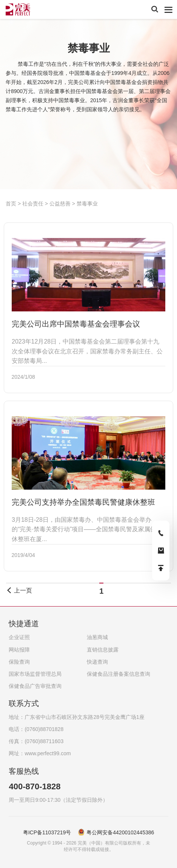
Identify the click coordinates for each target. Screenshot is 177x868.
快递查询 (97, 662)
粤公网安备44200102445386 (120, 832)
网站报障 (19, 650)
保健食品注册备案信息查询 (119, 674)
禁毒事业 (87, 204)
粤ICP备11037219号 (47, 832)
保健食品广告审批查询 (35, 686)
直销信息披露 (103, 650)
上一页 (19, 590)
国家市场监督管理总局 (35, 674)
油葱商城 (97, 637)
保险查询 (19, 662)
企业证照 (19, 637)
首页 (12, 204)
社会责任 (33, 204)
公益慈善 (60, 204)
